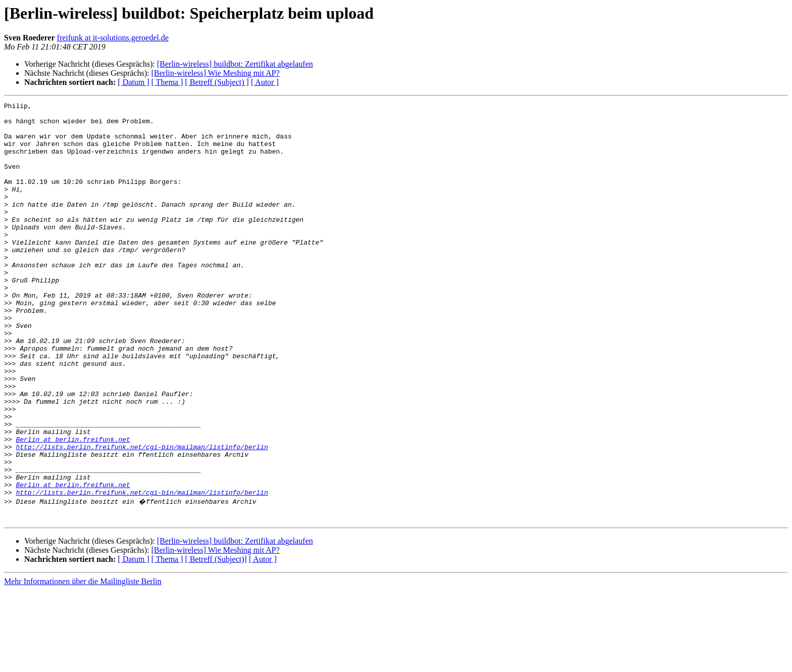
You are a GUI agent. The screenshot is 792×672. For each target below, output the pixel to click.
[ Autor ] (265, 82)
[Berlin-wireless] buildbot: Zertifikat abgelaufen (235, 64)
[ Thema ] (167, 82)
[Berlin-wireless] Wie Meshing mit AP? (215, 73)
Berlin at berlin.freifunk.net (73, 507)
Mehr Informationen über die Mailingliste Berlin (83, 663)
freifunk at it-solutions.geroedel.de (113, 38)
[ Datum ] (133, 82)
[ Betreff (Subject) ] (217, 82)
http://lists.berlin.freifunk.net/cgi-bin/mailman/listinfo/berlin (142, 516)
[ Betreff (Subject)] (216, 641)
